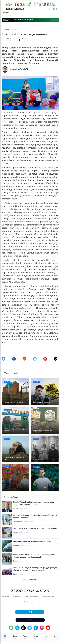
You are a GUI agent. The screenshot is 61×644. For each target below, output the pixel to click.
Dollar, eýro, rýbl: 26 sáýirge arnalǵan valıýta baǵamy (35, 528)
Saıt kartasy (28, 602)
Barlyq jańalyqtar (30, 579)
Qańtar (15, 637)
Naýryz (35, 637)
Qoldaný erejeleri (49, 596)
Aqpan (25, 637)
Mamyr (55, 637)
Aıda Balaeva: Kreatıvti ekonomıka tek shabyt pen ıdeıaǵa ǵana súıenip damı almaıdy (34, 556)
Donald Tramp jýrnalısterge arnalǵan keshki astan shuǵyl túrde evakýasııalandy (34, 503)
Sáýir (45, 637)
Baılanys (30, 620)
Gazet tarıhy (17, 596)
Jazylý (30, 612)
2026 (5, 637)
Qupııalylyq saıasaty (32, 596)
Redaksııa (6, 596)
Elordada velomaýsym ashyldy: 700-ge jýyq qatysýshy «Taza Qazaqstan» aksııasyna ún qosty (35, 569)
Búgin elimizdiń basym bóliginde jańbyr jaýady (32, 541)
